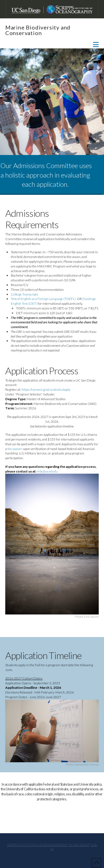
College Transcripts (24, 294)
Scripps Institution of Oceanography (37, 845)
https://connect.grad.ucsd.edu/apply (46, 389)
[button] (96, 45)
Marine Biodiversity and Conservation (38, 30)
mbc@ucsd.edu (48, 471)
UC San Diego (79, 845)
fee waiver (15, 449)
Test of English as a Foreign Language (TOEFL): (44, 299)
